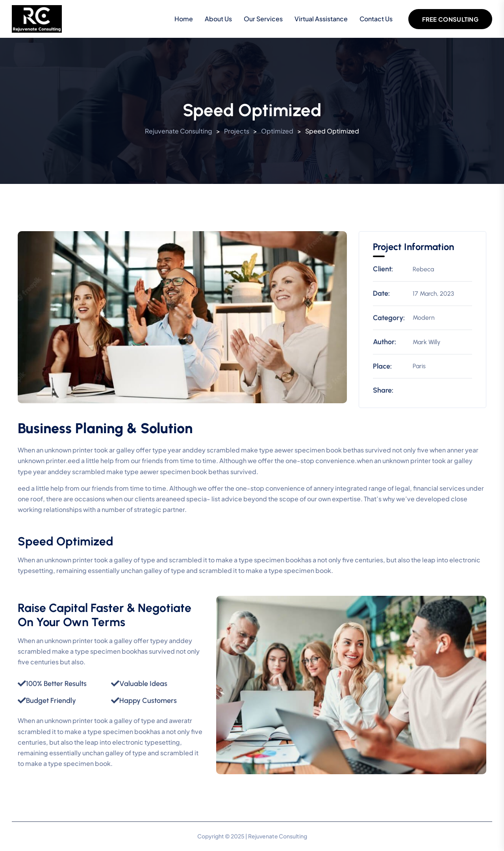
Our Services (263, 19)
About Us (218, 19)
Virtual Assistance (321, 19)
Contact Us (376, 19)
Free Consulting (450, 19)
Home (184, 19)
